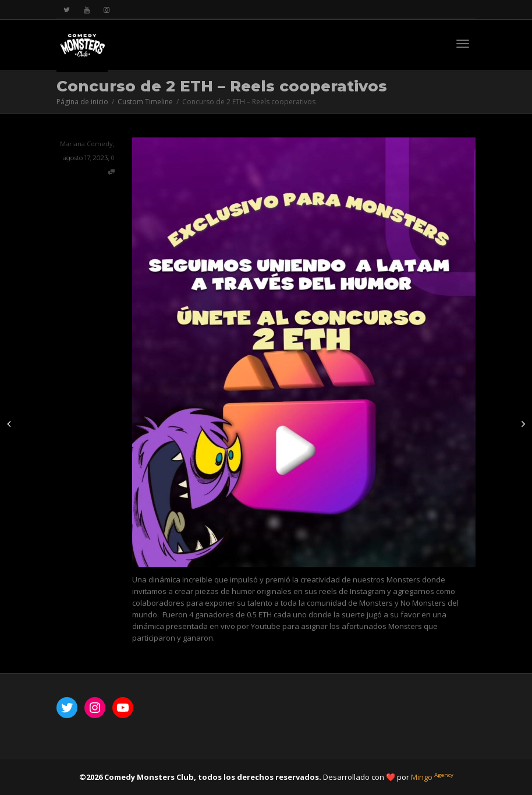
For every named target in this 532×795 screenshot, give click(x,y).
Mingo (432, 777)
